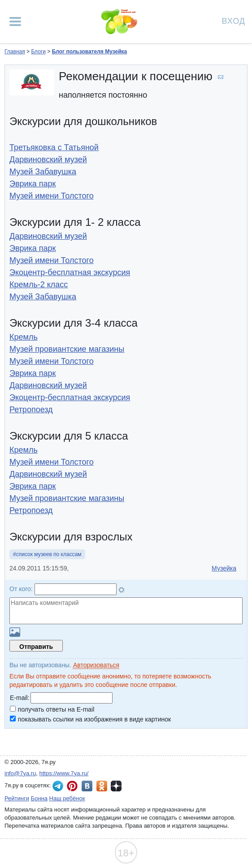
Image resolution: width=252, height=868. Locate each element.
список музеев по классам (49, 554)
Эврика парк (33, 184)
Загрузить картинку (15, 632)
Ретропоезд (31, 410)
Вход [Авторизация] (234, 20)
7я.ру (116, 786)
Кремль (24, 337)
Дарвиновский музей (48, 160)
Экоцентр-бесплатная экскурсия (70, 272)
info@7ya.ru (20, 773)
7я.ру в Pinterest (72, 786)
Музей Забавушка (43, 172)
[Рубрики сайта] (15, 22)
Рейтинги (17, 798)
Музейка (224, 568)
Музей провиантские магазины (67, 349)
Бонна (39, 798)
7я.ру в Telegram (58, 786)
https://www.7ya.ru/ (64, 773)
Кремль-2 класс (39, 285)
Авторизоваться (96, 665)
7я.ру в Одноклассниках (102, 786)
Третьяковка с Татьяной (54, 147)
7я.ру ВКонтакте (87, 786)
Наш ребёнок (67, 798)
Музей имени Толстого (52, 196)
